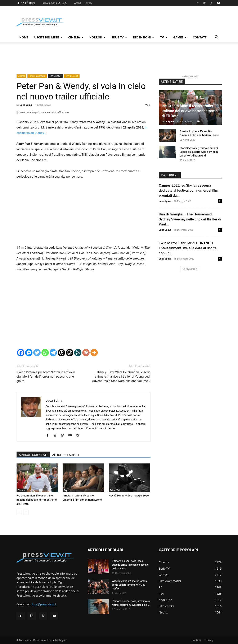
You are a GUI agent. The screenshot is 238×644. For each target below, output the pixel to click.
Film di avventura (37, 76)
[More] (94, 353)
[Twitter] (37, 353)
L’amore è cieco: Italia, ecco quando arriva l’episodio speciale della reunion (130, 565)
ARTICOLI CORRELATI (33, 455)
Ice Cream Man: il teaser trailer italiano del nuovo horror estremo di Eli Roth (37, 500)
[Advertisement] (84, 214)
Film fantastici (72, 76)
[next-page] (26, 512)
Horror (97, 37)
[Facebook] (21, 353)
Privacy (88, 3)
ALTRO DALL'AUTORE (66, 455)
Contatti (200, 37)
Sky (66, 490)
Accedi (78, 3)
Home (24, 37)
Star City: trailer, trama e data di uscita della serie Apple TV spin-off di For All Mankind (199, 152)
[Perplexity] (78, 353)
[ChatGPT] (70, 353)
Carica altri (190, 269)
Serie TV (119, 37)
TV (164, 37)
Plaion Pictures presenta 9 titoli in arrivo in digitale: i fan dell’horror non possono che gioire (46, 377)
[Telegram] (53, 353)
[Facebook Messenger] (29, 353)
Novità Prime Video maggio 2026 (129, 496)
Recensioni (144, 37)
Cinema (76, 37)
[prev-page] (19, 512)
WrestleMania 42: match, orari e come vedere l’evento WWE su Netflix (130, 585)
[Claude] (86, 353)
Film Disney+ (55, 76)
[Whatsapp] (45, 353)
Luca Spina (26, 105)
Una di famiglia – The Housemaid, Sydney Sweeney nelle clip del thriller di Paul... (190, 219)
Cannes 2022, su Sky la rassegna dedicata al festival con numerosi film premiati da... (189, 190)
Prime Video (116, 490)
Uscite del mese (48, 37)
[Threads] (61, 353)
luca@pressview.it (44, 604)
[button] (217, 38)
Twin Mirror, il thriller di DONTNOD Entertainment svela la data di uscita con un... (188, 248)
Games (180, 37)
